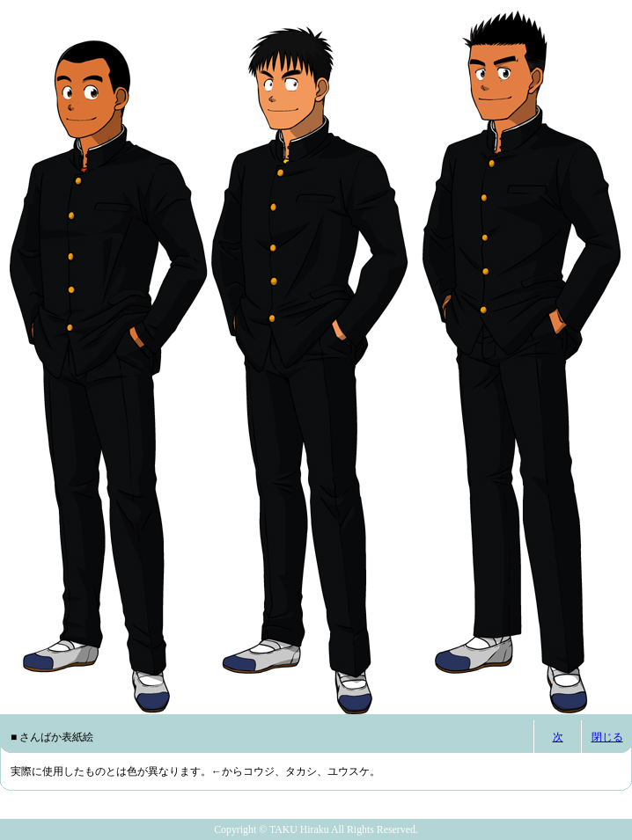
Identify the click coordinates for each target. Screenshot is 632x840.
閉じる (607, 737)
